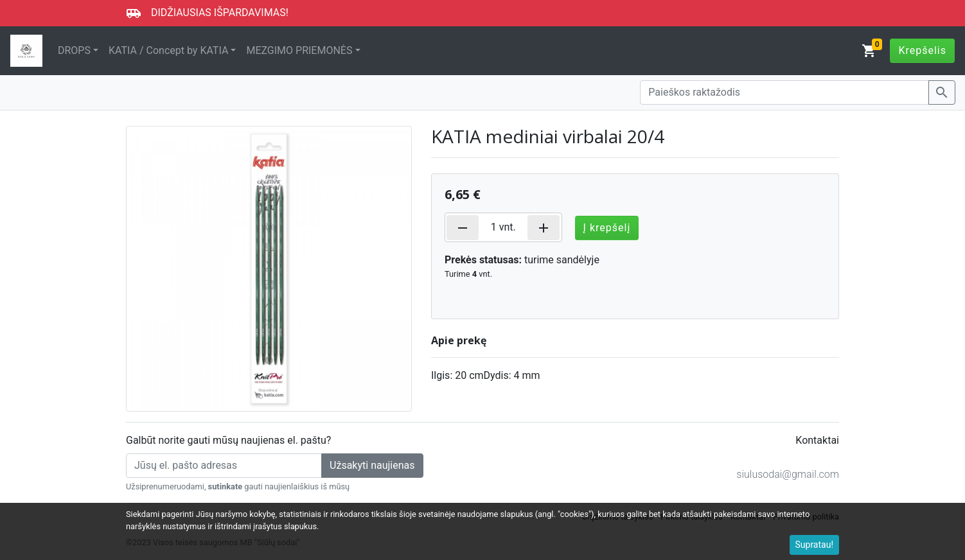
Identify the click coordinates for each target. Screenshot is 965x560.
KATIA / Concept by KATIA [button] (168, 50)
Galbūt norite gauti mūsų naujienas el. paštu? (228, 440)
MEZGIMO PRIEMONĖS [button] (299, 50)
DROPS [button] (74, 50)
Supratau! (815, 545)
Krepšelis (922, 50)
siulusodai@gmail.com (788, 474)
